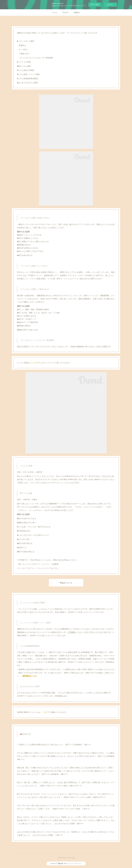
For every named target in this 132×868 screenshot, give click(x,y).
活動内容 (65, 13)
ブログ (45, 712)
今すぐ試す (95, 4)
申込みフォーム (66, 583)
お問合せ (77, 13)
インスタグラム (36, 363)
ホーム (55, 13)
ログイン (110, 5)
